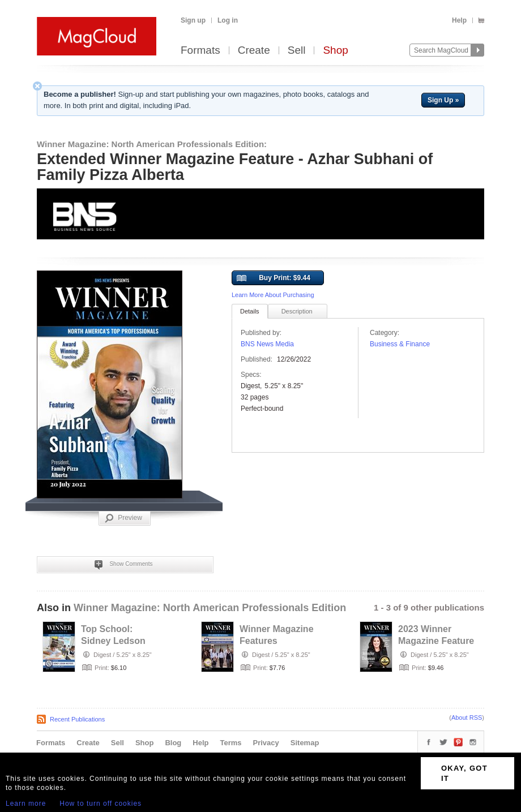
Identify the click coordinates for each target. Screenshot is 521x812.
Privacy (266, 743)
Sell (297, 51)
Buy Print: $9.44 (274, 278)
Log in (228, 20)
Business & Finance (400, 344)
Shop (335, 51)
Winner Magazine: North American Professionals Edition (210, 608)
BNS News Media (267, 344)
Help (459, 20)
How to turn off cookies (101, 804)
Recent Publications (77, 719)
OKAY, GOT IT (464, 773)
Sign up (193, 20)
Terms (230, 743)
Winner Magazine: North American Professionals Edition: (152, 144)
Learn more (26, 804)
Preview (123, 518)
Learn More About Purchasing (273, 295)
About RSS (467, 718)
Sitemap (305, 743)
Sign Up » (443, 100)
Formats (200, 51)
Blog (173, 743)
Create (254, 51)
